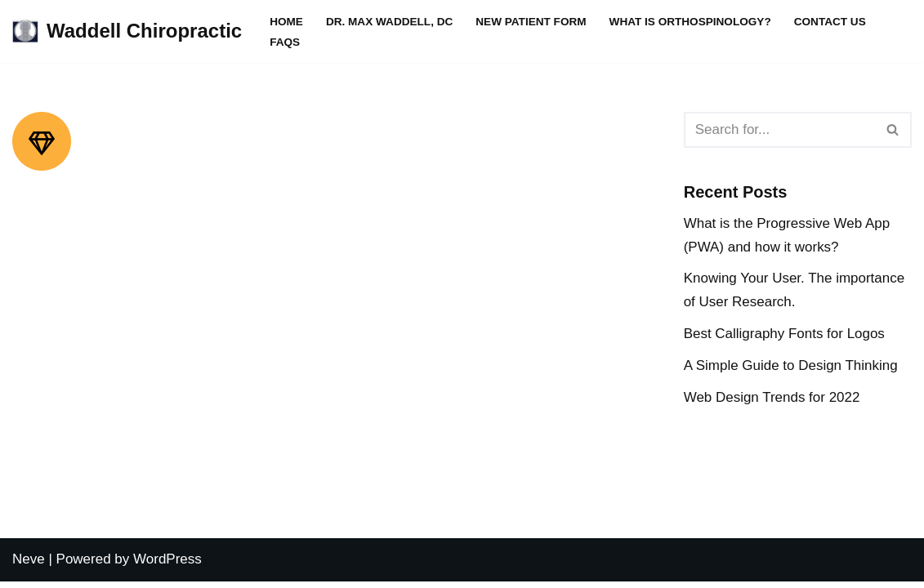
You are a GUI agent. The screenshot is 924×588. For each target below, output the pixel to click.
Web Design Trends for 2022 (772, 397)
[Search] (779, 130)
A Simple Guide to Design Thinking (791, 365)
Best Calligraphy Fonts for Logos (785, 334)
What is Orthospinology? (690, 22)
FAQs (285, 42)
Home (286, 22)
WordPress (167, 566)
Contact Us (830, 22)
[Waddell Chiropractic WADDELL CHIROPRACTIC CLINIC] (127, 31)
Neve (29, 566)
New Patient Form (531, 22)
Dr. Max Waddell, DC (390, 22)
